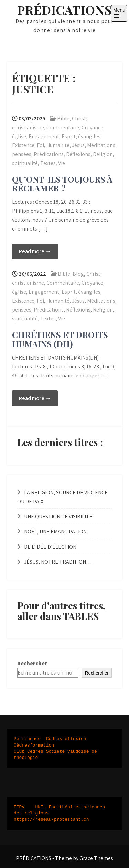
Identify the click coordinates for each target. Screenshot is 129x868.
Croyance (92, 127)
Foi (40, 145)
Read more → (35, 251)
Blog (78, 274)
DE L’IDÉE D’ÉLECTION (50, 547)
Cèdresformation (34, 746)
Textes (48, 163)
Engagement (44, 136)
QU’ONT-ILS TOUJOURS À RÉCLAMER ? (62, 184)
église (19, 136)
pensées (22, 154)
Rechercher (32, 663)
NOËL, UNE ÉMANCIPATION (55, 532)
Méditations (101, 145)
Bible (63, 119)
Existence (23, 145)
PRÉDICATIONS (64, 10)
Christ (79, 119)
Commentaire (63, 127)
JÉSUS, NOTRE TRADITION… (58, 562)
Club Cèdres (29, 752)
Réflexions (78, 154)
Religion (103, 154)
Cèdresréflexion (66, 739)
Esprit (69, 136)
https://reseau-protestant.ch (51, 820)
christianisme (28, 127)
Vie (62, 163)
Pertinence (27, 739)
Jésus (78, 145)
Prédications (49, 154)
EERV (19, 807)
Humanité (58, 145)
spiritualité (25, 163)
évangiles (89, 136)
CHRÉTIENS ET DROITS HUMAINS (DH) (60, 339)
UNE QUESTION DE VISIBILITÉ (58, 517)
